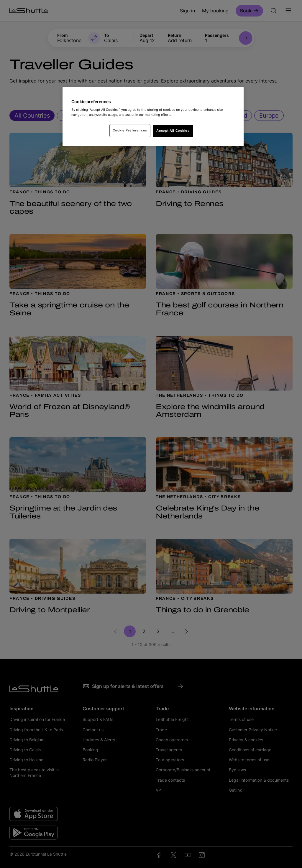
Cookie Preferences (130, 130)
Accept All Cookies (173, 131)
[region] (153, 117)
